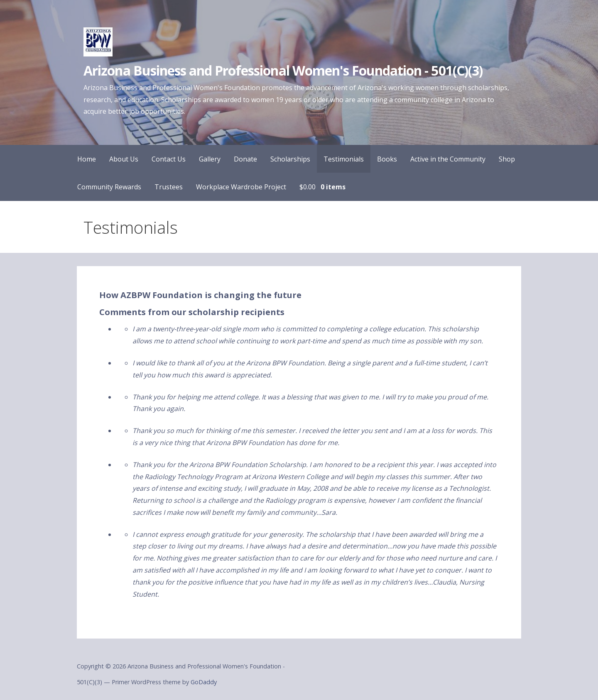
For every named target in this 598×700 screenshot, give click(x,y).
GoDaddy (204, 682)
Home (87, 159)
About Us (124, 159)
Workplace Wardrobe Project (241, 187)
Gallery (210, 159)
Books (387, 159)
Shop (507, 159)
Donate (245, 159)
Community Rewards (109, 187)
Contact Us (169, 159)
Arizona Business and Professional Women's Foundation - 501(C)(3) (283, 70)
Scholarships (290, 159)
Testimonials (344, 159)
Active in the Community (448, 159)
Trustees (169, 187)
